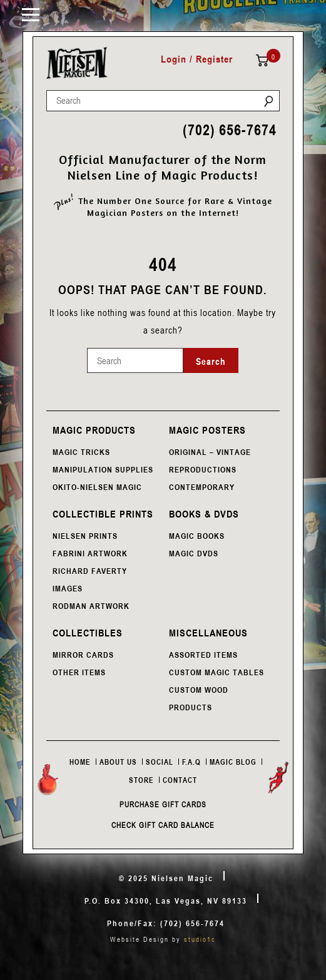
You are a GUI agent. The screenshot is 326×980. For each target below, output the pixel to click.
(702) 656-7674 (230, 130)
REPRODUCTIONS (203, 469)
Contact (180, 780)
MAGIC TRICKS (81, 452)
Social (160, 762)
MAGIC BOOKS (197, 536)
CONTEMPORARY (202, 487)
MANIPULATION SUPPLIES (103, 469)
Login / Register (197, 59)
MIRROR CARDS (83, 655)
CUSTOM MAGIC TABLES (216, 672)
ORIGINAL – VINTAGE (210, 452)
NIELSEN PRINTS (85, 536)
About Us (118, 762)
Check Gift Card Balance (163, 825)
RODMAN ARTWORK (91, 606)
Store (141, 780)
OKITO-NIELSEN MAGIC (97, 487)
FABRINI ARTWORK (90, 553)
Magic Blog (233, 762)
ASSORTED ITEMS (203, 655)
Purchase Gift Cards (163, 804)
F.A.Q (191, 762)
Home (80, 762)
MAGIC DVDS (194, 553)
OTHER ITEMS (79, 672)
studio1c (200, 939)
